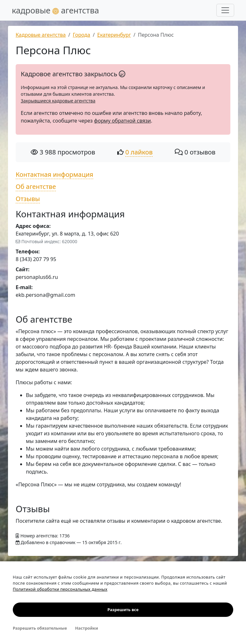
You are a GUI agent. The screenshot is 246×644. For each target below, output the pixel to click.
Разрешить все (123, 610)
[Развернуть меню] (225, 10)
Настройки (87, 628)
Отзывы (28, 199)
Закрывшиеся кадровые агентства (58, 101)
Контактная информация (54, 174)
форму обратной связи (122, 121)
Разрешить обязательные (40, 628)
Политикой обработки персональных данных (60, 589)
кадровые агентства (55, 10)
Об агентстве (36, 187)
